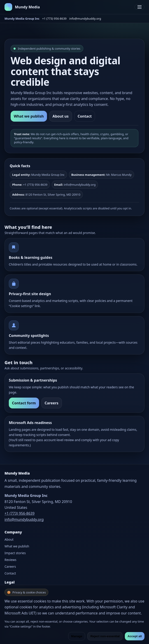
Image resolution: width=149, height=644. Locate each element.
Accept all (135, 636)
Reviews (10, 560)
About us (61, 116)
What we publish (29, 116)
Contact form (24, 403)
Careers (52, 403)
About (9, 539)
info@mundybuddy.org (85, 19)
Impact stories (15, 553)
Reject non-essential (105, 636)
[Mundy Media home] (22, 7)
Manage (77, 636)
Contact (85, 116)
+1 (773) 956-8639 (54, 19)
